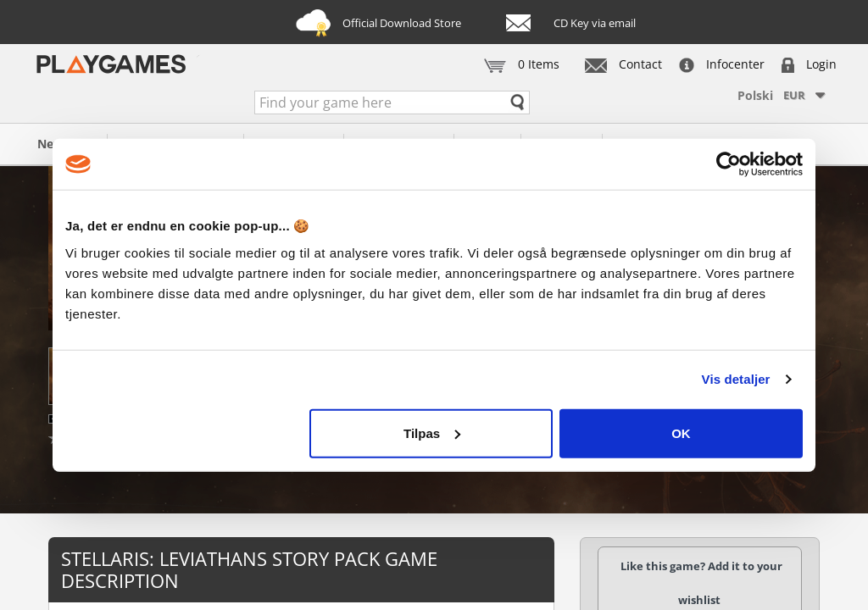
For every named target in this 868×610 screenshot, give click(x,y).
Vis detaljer (736, 379)
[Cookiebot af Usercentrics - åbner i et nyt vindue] (729, 164)
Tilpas (432, 433)
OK (681, 433)
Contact (623, 64)
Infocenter (722, 64)
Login (809, 64)
